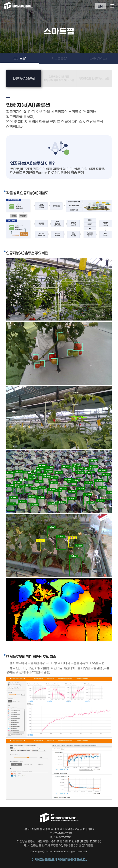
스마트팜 (20, 58)
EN (100, 6)
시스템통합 (59, 58)
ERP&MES (98, 58)
